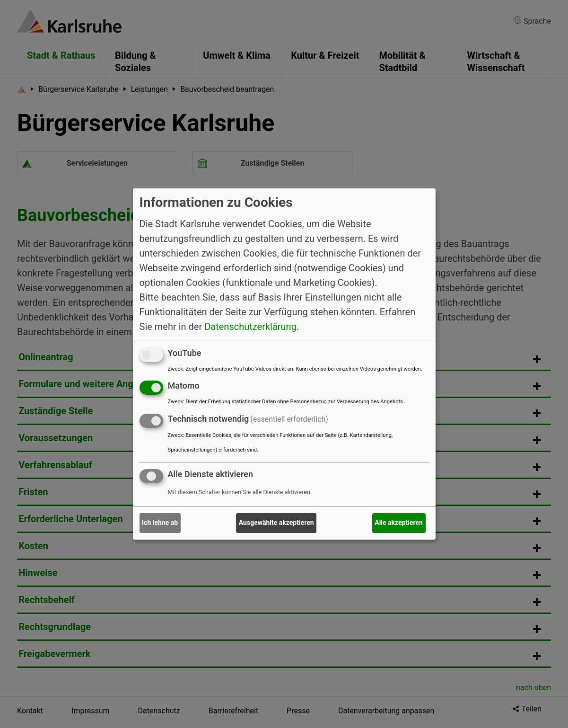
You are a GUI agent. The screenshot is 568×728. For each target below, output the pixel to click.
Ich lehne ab (160, 523)
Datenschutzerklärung (250, 326)
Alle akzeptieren (399, 523)
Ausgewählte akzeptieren (276, 523)
